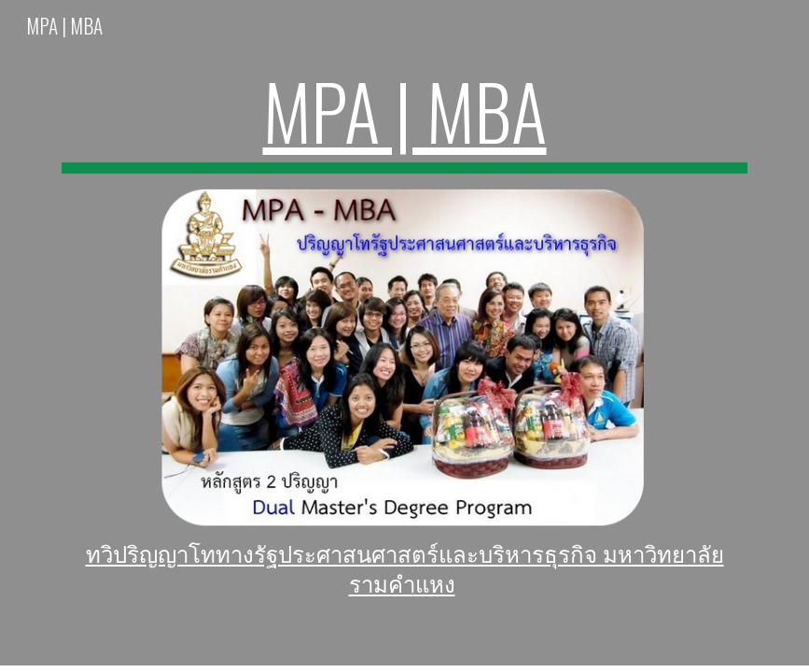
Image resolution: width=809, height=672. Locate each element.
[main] (405, 119)
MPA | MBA (405, 110)
